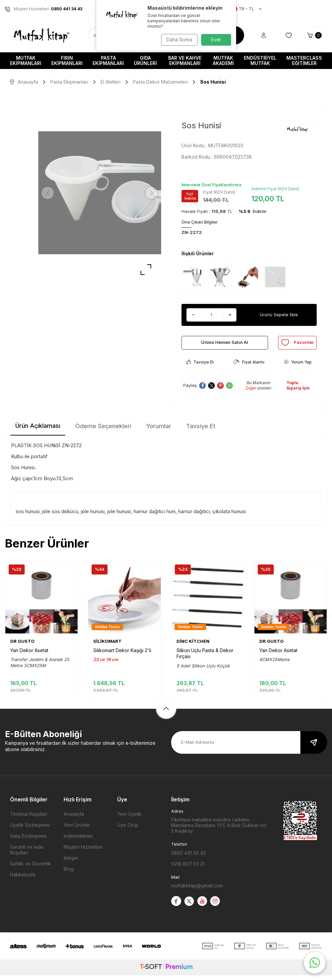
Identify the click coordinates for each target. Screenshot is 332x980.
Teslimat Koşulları (29, 819)
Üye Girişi (128, 830)
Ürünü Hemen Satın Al (225, 345)
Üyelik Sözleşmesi (30, 830)
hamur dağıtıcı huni (155, 516)
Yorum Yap (298, 367)
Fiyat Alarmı (249, 367)
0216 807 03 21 (188, 868)
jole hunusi (119, 516)
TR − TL (247, 9)
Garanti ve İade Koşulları (27, 854)
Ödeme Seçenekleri (103, 431)
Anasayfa (24, 82)
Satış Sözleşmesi (28, 841)
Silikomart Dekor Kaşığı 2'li (122, 655)
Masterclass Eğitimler (304, 60)
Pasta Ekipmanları (108, 60)
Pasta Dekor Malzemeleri (160, 82)
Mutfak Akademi (223, 60)
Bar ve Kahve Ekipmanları (185, 60)
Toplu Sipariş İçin (298, 390)
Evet (216, 39)
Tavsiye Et (200, 367)
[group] (100, 193)
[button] (50, 193)
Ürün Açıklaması (38, 430)
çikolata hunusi (229, 516)
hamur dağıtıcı (194, 516)
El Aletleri (111, 82)
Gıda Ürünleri (145, 60)
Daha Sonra (178, 39)
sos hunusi (28, 516)
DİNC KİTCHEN (193, 646)
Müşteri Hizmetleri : (44, 9)
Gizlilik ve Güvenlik (30, 868)
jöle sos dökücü (60, 516)
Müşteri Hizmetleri (83, 852)
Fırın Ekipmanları (67, 60)
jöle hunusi (93, 516)
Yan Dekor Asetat (29, 655)
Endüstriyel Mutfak (260, 60)
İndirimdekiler (78, 841)
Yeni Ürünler (77, 830)
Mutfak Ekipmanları (26, 60)
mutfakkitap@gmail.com (197, 890)
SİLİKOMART (107, 646)
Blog (69, 874)
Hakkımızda (23, 879)
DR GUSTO (22, 646)
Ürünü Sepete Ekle (279, 315)
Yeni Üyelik (129, 819)
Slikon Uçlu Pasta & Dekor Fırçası (205, 658)
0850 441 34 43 (188, 857)
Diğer (251, 393)
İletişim (71, 863)
